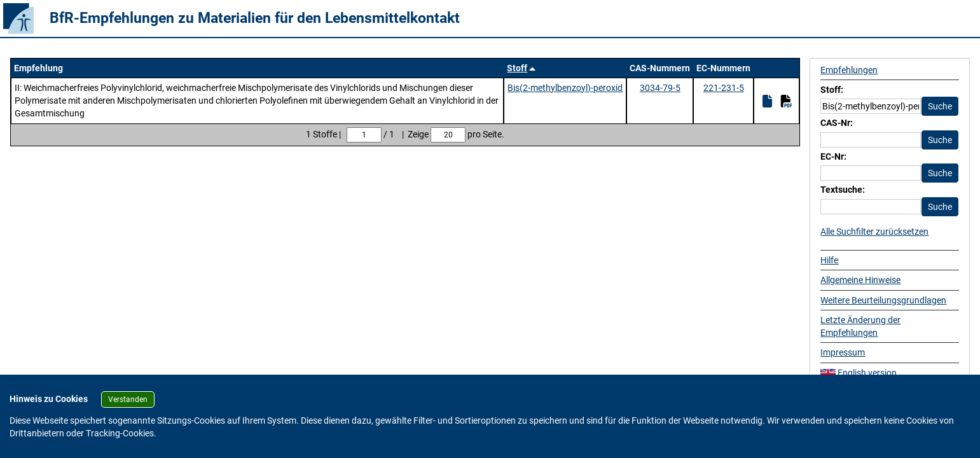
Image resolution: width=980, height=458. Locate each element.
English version (859, 373)
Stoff (517, 68)
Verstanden (128, 399)
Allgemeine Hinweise (860, 280)
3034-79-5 (660, 88)
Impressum (843, 352)
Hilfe (829, 260)
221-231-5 (724, 88)
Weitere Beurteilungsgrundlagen (883, 300)
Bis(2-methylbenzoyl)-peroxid (565, 88)
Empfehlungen (849, 70)
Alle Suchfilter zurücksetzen (874, 232)
